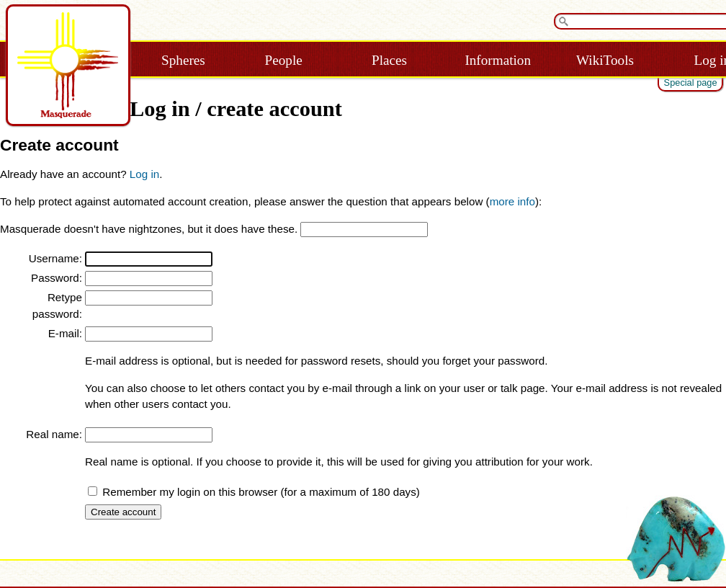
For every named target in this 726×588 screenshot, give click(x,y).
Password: (57, 278)
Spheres (183, 60)
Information (498, 60)
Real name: (54, 434)
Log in (144, 174)
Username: (55, 258)
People (284, 60)
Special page (691, 83)
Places (389, 60)
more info (512, 201)
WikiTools (605, 60)
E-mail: (65, 333)
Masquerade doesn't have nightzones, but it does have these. (149, 229)
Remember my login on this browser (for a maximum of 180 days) (261, 492)
